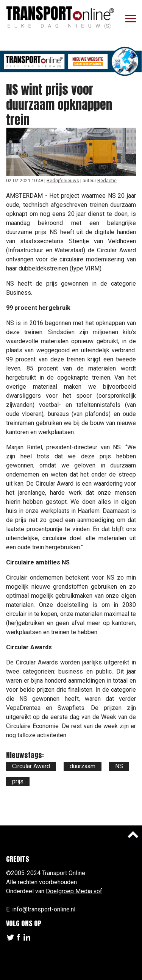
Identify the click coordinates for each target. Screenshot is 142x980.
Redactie (107, 181)
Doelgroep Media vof (74, 891)
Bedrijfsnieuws (63, 181)
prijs (18, 781)
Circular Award (31, 766)
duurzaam (83, 766)
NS (119, 766)
